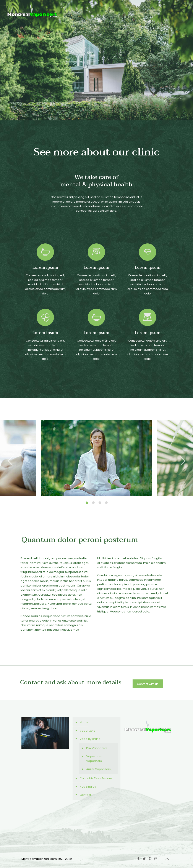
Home (84, 722)
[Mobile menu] (104, 10)
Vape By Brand (90, 739)
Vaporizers (88, 731)
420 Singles (88, 787)
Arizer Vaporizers (98, 769)
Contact (85, 795)
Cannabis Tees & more (96, 778)
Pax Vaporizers (97, 748)
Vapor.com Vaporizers (94, 759)
